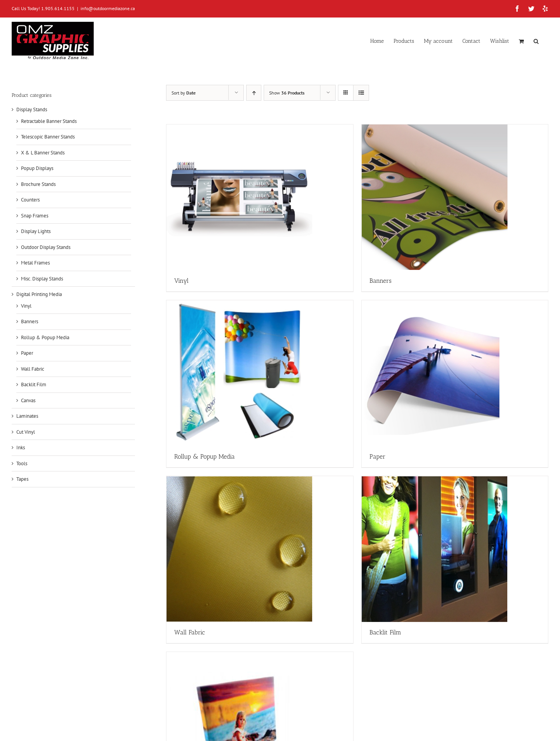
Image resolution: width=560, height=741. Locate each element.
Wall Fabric (33, 369)
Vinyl (26, 306)
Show (287, 93)
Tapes (22, 479)
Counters (30, 200)
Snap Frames (35, 216)
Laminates (27, 416)
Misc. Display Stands (42, 279)
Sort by (184, 93)
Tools (22, 463)
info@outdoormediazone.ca (108, 8)
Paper (27, 353)
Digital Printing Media (39, 294)
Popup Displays (37, 168)
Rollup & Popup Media (45, 337)
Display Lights (36, 231)
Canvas (28, 400)
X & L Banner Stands (43, 153)
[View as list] (361, 93)
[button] (536, 40)
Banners (30, 321)
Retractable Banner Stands (49, 121)
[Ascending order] (254, 93)
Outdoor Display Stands (46, 247)
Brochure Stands (38, 184)
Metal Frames (35, 263)
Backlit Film (34, 385)
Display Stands (32, 109)
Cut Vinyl (26, 432)
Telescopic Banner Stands (48, 137)
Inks (21, 448)
